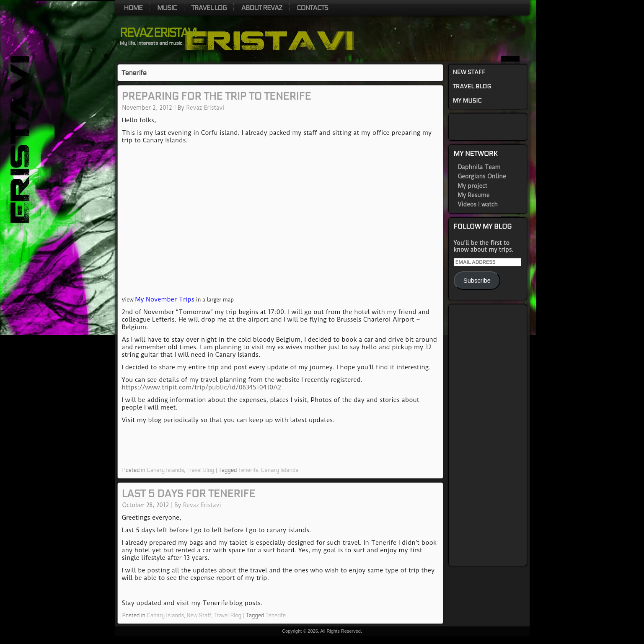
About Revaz (261, 8)
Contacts (312, 8)
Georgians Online (482, 176)
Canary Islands (165, 470)
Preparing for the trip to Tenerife (217, 97)
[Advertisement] (488, 435)
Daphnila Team (479, 167)
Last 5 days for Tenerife (189, 494)
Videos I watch (478, 204)
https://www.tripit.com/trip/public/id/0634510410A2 (202, 387)
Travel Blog (200, 470)
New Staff (199, 616)
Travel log (209, 8)
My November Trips (165, 299)
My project (473, 186)
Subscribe (477, 281)
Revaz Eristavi (158, 33)
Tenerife (248, 470)
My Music (467, 101)
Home (133, 8)
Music (167, 8)
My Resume (474, 195)
